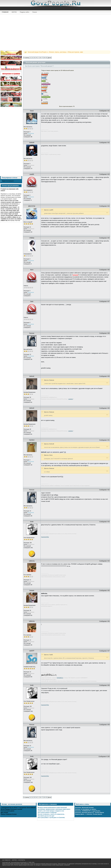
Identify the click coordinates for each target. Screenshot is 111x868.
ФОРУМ (14, 12)
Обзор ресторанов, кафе (75, 52)
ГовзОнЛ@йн (45, 537)
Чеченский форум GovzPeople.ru (38, 52)
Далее (50, 58)
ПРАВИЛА (60, 678)
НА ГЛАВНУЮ (6, 860)
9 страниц (26, 58)
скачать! (71, 399)
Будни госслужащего (8, 181)
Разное (35, 12)
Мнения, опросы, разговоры (58, 52)
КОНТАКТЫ (22, 860)
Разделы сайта (24, 12)
